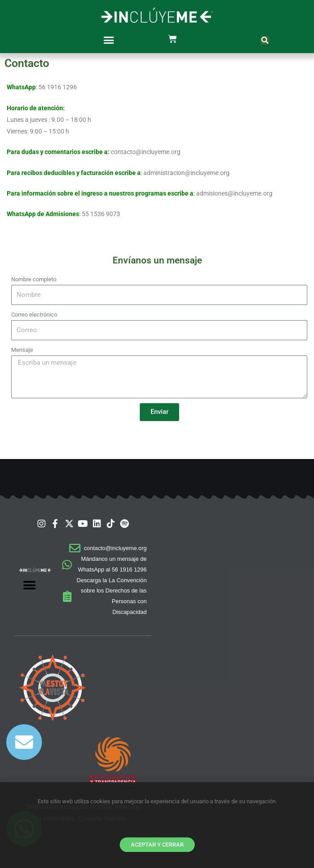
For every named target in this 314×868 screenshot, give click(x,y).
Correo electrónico (34, 315)
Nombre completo (34, 279)
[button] (109, 40)
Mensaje (22, 350)
